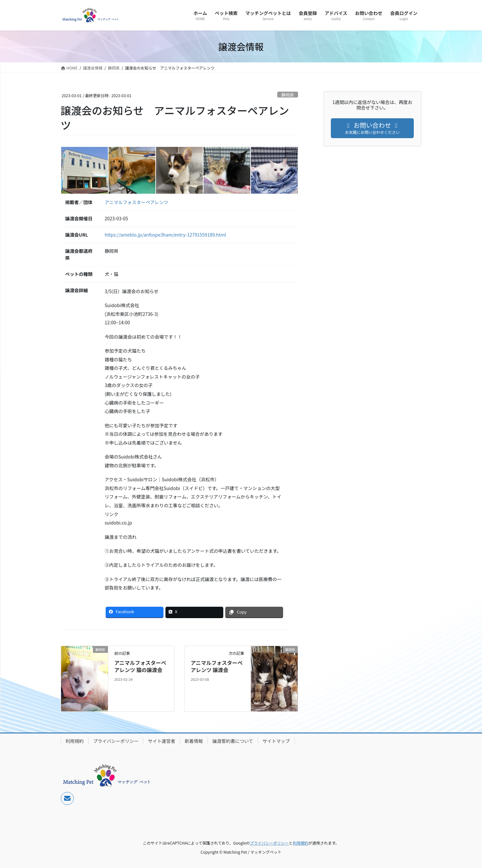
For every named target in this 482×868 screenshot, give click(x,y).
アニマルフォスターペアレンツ (137, 202)
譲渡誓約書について (233, 741)
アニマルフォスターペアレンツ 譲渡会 (217, 666)
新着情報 (194, 741)
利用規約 (75, 741)
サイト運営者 (162, 741)
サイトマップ (276, 741)
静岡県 (287, 95)
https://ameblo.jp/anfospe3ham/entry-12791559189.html (165, 235)
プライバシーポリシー (116, 741)
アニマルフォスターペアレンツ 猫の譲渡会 (140, 666)
